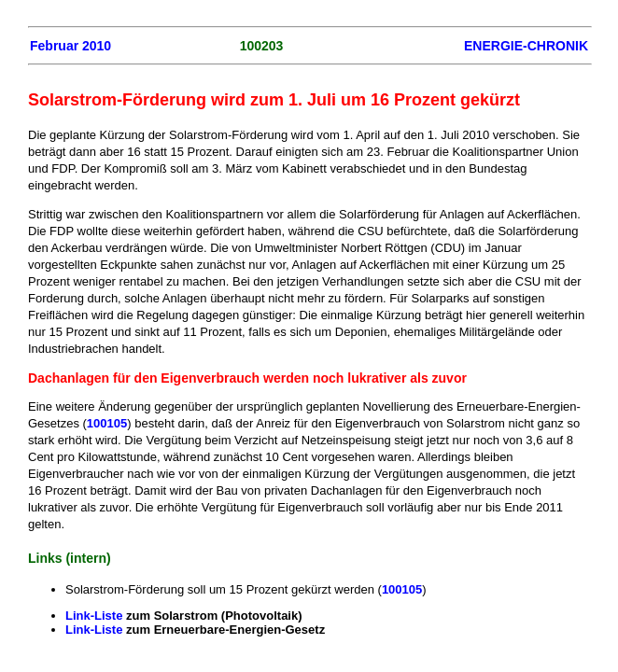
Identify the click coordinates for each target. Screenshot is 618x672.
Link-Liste (94, 616)
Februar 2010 (70, 46)
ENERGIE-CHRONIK (526, 46)
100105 (107, 423)
